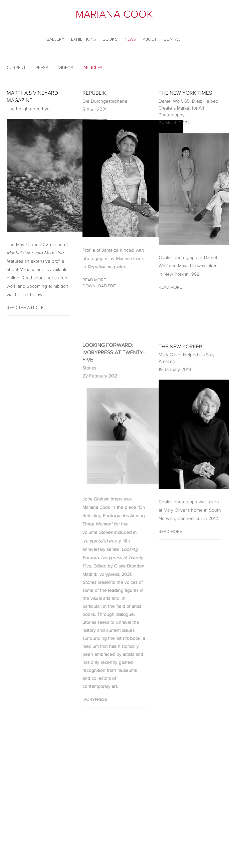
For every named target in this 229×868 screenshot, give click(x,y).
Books (110, 39)
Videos (66, 68)
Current (16, 68)
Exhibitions (84, 39)
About (150, 39)
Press (42, 68)
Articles (93, 68)
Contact (173, 39)
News (130, 39)
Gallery (55, 39)
